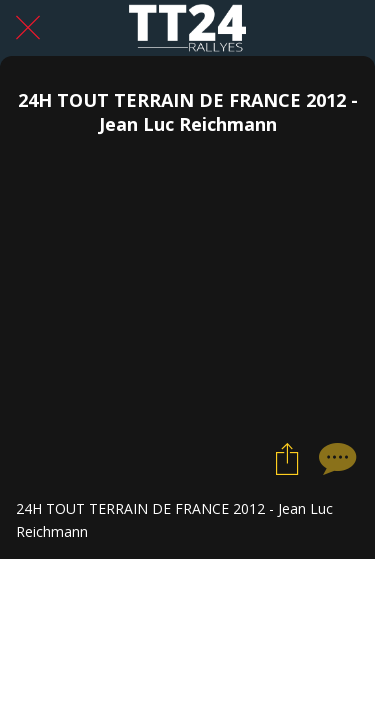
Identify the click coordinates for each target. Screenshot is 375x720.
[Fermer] (28, 28)
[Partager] (287, 458)
